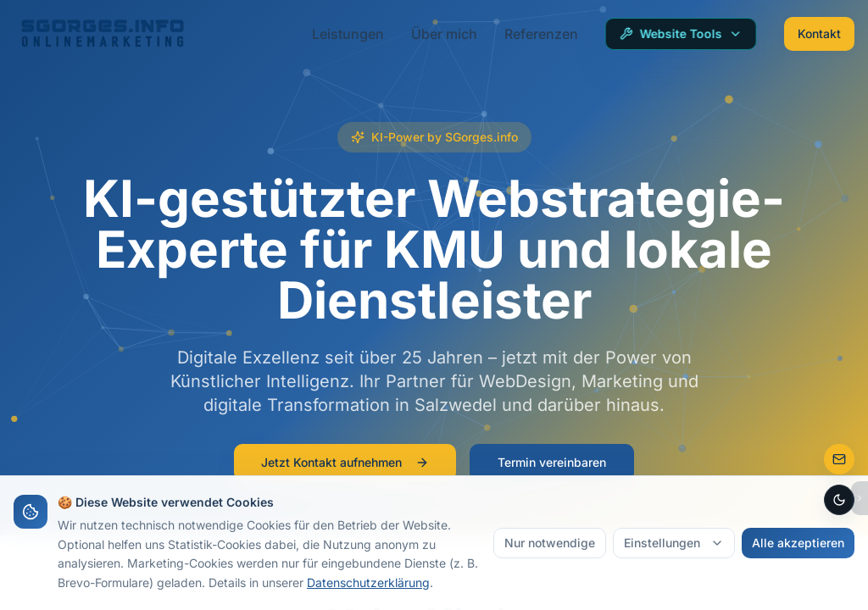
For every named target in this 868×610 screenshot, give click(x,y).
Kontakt (819, 33)
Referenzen (541, 34)
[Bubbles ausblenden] (860, 498)
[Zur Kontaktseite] (839, 459)
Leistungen (348, 34)
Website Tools (681, 33)
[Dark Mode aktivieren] (839, 500)
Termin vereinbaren (552, 462)
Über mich (444, 34)
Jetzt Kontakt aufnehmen (345, 462)
